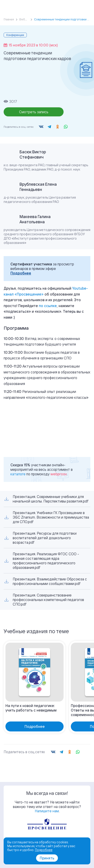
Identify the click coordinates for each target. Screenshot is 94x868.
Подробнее (21, 273)
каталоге (18, 474)
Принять (47, 858)
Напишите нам (47, 811)
